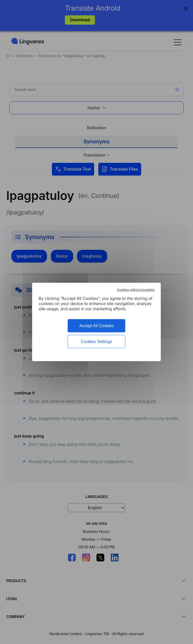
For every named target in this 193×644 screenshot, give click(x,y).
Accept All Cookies (97, 326)
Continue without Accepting (136, 290)
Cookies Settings (96, 342)
